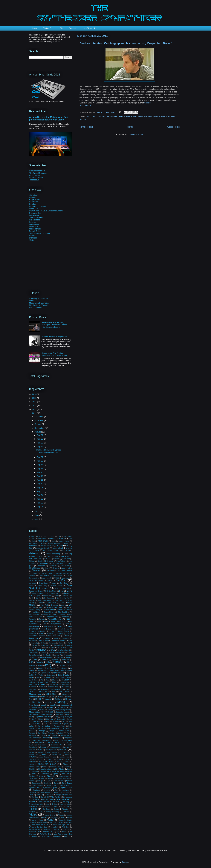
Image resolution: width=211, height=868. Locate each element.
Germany (60, 634)
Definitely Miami (51, 591)
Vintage (61, 815)
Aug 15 (40, 476)
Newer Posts (86, 127)
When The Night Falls (61, 825)
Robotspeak (65, 752)
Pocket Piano (64, 731)
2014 (35, 402)
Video (33, 814)
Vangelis (32, 812)
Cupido (49, 581)
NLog (56, 717)
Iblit (33, 648)
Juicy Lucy (33, 657)
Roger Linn (34, 755)
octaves (46, 721)
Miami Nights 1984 (57, 689)
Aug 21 (40, 457)
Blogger (125, 862)
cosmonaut (47, 578)
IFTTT (39, 647)
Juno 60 (69, 657)
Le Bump (63, 668)
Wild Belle (66, 827)
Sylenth (69, 781)
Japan (44, 653)
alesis (54, 541)
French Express (48, 629)
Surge (48, 781)
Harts (70, 641)
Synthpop (36, 790)
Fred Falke (48, 626)
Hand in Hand (44, 641)
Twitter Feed (49, 28)
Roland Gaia (57, 755)
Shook (32, 236)
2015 (35, 398)
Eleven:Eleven (49, 612)
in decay (52, 648)
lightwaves (58, 673)
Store (42, 778)
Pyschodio (39, 743)
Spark (55, 774)
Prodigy (42, 735)
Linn (68, 673)
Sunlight (40, 781)
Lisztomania (51, 675)
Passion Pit (57, 724)
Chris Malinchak (35, 568)
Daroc (31, 586)
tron (68, 806)
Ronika (67, 755)
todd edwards (65, 804)
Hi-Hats (43, 643)
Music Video (35, 712)
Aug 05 (40, 491)
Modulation (58, 699)
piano (31, 731)
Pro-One (32, 735)
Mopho (50, 707)
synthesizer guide (50, 788)
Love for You (65, 678)
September (40, 428)
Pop (68, 733)
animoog (69, 548)
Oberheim (36, 721)
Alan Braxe (43, 541)
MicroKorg (43, 691)
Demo (70, 591)
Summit (32, 781)
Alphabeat (34, 195)
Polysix (61, 733)
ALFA (43, 543)
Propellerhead (34, 738)
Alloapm (67, 543)
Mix (53, 696)
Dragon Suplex (51, 603)
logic (38, 678)
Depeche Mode (38, 593)
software (35, 772)
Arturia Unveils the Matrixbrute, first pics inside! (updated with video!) (49, 118)
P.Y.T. (47, 724)
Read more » (85, 105)
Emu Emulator (34, 614)
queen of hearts (52, 742)
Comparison (57, 576)
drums (63, 605)
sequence (33, 762)
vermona (66, 812)
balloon (41, 556)
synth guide (52, 786)
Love (56, 678)
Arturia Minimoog (53, 554)
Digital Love (47, 596)
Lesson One (42, 670)
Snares (70, 769)
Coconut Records (118, 116)
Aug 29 (40, 439)
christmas (56, 568)
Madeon (65, 680)
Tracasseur (34, 180)
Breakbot (44, 563)
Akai (33, 541)
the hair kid (45, 797)
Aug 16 (40, 472)
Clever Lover (47, 573)
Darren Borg (42, 586)
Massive (42, 687)
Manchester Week (37, 684)
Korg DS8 (62, 666)
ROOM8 (32, 757)
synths (47, 790)
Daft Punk (61, 580)
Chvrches (50, 571)
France (67, 624)
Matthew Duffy (53, 687)
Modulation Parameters (39, 303)
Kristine (32, 222)
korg (48, 665)
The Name (35, 800)
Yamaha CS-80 (34, 832)
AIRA (70, 539)
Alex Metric (33, 543)
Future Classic (64, 631)
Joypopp (67, 655)
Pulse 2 (57, 740)
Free (59, 626)
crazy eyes (66, 578)
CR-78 (57, 578)
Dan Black (34, 209)
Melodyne (44, 689)
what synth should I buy (41, 825)
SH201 (32, 764)
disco (57, 596)
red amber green (55, 747)
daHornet (32, 583)
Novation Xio (61, 719)
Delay (61, 591)
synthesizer (34, 788)
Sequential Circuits (46, 761)
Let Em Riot (54, 670)
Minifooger (66, 694)
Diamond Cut (35, 213)
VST (62, 818)
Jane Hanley (34, 653)
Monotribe (37, 702)
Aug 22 (40, 447)
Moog (61, 702)
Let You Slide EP (66, 670)
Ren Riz (32, 750)
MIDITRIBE (64, 691)
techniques (65, 790)
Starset (41, 776)
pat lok (67, 724)
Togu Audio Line (35, 806)
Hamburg (32, 641)
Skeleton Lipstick (56, 767)
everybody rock (52, 617)
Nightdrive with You (43, 717)
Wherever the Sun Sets (38, 827)
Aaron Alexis (42, 539)
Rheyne (32, 752)
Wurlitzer (47, 829)
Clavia (35, 573)
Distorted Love (67, 596)
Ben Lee (105, 116)
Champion (41, 566)
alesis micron (64, 541)
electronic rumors (65, 610)
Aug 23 (40, 443)
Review (63, 750)
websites (69, 822)
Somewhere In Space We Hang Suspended (57, 772)
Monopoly (69, 699)
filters (46, 621)
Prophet (45, 738)
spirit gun (66, 774)
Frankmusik (34, 215)
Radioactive (42, 745)
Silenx (45, 767)
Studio (49, 778)
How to (69, 643)
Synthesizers (67, 788)
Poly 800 (41, 733)
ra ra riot (66, 743)
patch (32, 726)
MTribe (50, 710)
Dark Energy (65, 583)
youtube (35, 836)
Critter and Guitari (36, 581)
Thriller (54, 804)
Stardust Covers (36, 178)
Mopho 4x (62, 707)
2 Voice (32, 536)
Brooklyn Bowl (58, 563)
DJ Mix (39, 598)
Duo (34, 607)
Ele (68, 607)
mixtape (61, 697)
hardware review (58, 640)
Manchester (65, 682)
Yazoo (64, 832)
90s (33, 539)
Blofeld (40, 561)
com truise (44, 575)
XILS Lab (66, 829)
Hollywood (52, 643)
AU (64, 554)
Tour (56, 806)
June (37, 515)
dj (32, 598)
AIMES (62, 538)
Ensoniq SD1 (47, 614)
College (32, 575)
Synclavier (47, 783)
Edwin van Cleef (55, 607)
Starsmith (33, 238)
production (53, 735)
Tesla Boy (58, 792)
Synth (56, 783)
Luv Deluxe (33, 680)
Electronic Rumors (37, 171)
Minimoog (33, 696)
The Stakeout (44, 802)
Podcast (32, 733)
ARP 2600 (66, 550)
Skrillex (67, 767)
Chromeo (37, 570)
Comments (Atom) (135, 135)
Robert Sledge (52, 752)
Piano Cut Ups (35, 307)
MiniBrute (51, 694)
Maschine (32, 687)
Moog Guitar (34, 705)
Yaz (58, 832)
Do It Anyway (49, 598)
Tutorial (33, 809)
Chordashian (53, 566)
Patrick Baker (35, 231)
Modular (48, 699)
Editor (41, 607)
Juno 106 (60, 657)
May (37, 519)
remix (67, 747)
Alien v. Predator (54, 543)
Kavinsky (39, 662)
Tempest (32, 792)
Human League (45, 645)
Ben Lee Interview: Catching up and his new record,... (49, 451)
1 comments (110, 112)
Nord (41, 719)
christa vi (46, 568)
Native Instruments (63, 712)
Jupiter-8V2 (65, 660)
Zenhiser (58, 836)
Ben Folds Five (35, 559)
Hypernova (68, 645)
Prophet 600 (36, 740)
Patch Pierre (35, 175)
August (38, 432)
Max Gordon (34, 689)
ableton (52, 538)
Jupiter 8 (55, 660)
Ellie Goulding (63, 612)
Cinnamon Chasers (37, 206)
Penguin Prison (60, 726)
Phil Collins (42, 729)
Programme (65, 735)
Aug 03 (40, 499)
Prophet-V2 (47, 740)
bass (56, 556)
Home (35, 28)
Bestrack (56, 559)
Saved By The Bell (36, 759)
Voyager (54, 818)
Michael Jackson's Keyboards (54, 337)
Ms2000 (42, 710)
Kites (40, 665)
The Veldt (56, 802)
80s (58, 536)
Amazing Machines (47, 546)
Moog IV (44, 705)
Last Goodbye (51, 668)
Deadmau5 (66, 589)
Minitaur (45, 696)
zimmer (67, 836)
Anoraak (33, 197)
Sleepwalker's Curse (45, 769)
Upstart (56, 809)
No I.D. (34, 719)
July (37, 511)
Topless (47, 806)
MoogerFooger (37, 707)
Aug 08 (40, 487)
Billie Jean (66, 559)
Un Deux (47, 809)
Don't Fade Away (45, 600)
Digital (38, 596)
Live (31, 677)
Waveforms (43, 822)
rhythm (41, 752)
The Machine (56, 797)
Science (50, 759)
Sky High (32, 769)
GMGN (66, 636)
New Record (47, 714)
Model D (38, 699)
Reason (43, 747)
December (39, 417)
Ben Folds (96, 116)
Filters (32, 301)
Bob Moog (49, 561)
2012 (35, 409)
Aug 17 (40, 469)
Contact (72, 28)
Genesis (50, 634)
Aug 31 (40, 435)
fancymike (33, 619)
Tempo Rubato (45, 792)
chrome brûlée (67, 568)
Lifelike (34, 673)
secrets (59, 759)
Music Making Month (63, 710)
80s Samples (68, 536)
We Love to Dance (57, 822)
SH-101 (67, 762)
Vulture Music (38, 820)
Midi (54, 691)
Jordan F (58, 655)
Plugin (52, 731)
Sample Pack (65, 757)
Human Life (58, 645)
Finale (53, 621)
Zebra (49, 836)
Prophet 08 (57, 738)
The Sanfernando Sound (40, 233)
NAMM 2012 (48, 712)
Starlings (32, 776)
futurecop (32, 634)
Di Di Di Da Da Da (54, 593)
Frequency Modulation (37, 631)
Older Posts (174, 127)
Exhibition (66, 617)
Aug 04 (40, 495)
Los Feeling (47, 678)
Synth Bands (67, 783)
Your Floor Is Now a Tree (63, 834)
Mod (31, 699)
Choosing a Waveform (39, 298)
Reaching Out (57, 745)
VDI (40, 812)
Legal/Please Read (90, 28)
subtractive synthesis (62, 778)
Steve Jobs (33, 778)
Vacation (66, 809)
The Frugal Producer (38, 173)
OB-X (70, 719)
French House (64, 629)
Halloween (66, 638)
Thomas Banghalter (36, 804)
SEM (67, 759)
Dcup (56, 589)
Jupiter (35, 660)
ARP (57, 550)
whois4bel (54, 827)
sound (34, 774)
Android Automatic (43, 548)
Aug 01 (40, 507)
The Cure (35, 797)
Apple (50, 550)
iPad (53, 650)
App (44, 550)
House (61, 643)
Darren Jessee (57, 586)
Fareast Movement (55, 619)
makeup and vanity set (38, 682)
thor (47, 804)
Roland (45, 755)
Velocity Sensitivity (52, 812)
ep (55, 614)
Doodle (40, 603)
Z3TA (43, 836)
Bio (62, 28)
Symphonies (36, 783)
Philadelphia (54, 728)
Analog (60, 546)
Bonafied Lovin (62, 561)
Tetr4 (68, 792)
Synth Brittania (38, 786)
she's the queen (47, 764)
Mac (48, 680)
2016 (35, 394)
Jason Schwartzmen (161, 116)
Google (56, 638)
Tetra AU (40, 795)
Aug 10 (40, 484)
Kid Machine (35, 220)
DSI (70, 605)
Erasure (62, 614)
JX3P (31, 662)
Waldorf (51, 820)
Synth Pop (64, 785)
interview (148, 116)
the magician (68, 797)
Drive (62, 603)
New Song (60, 715)
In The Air (61, 648)
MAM (54, 682)
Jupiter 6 (45, 660)
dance (54, 583)
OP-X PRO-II (37, 724)
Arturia (34, 553)
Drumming (55, 605)
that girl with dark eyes (64, 795)
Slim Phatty (60, 769)
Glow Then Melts (54, 636)
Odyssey (55, 721)
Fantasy (42, 619)
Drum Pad (44, 605)
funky (52, 631)
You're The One (45, 834)
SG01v (59, 762)
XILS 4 (56, 829)
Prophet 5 (68, 738)
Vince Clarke (50, 815)
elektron (36, 612)
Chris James (65, 566)
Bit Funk (32, 561)
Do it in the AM (63, 598)
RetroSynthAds (51, 750)
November (39, 420)
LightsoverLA (45, 673)
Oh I (64, 721)
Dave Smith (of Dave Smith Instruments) (47, 211)
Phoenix (66, 728)
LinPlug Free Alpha (36, 675)
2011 (89, 116)
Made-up (56, 680)
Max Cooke (34, 227)
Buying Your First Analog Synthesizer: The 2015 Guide (54, 354)
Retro (40, 750)
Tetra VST (49, 795)
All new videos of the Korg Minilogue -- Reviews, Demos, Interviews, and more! (54, 325)
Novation (50, 719)
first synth (62, 621)
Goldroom (33, 638)
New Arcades (34, 715)
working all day (35, 829)
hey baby (35, 643)
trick (62, 806)
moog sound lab (67, 705)
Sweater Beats (58, 781)
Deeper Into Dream (135, 116)
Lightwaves (34, 224)
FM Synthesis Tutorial (39, 305)
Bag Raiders (35, 199)
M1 (42, 680)
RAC (31, 745)
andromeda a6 (58, 548)
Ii (45, 648)
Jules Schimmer (36, 218)
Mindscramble (35, 229)
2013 (35, 406)
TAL (56, 790)
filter (40, 621)
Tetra (31, 795)
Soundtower (45, 774)
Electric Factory (35, 610)
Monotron (49, 702)
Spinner (148, 103)
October (38, 424)
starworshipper (64, 776)
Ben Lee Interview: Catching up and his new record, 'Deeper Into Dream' (126, 43)
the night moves (48, 800)
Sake (55, 757)
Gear (41, 633)
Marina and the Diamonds (60, 685)
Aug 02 (40, 503)
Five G (44, 624)
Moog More (54, 705)
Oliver (70, 721)
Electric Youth (48, 610)
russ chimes (44, 757)
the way (66, 802)
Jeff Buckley (47, 655)
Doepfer (32, 600)
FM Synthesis (56, 624)
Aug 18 (40, 465)
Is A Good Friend (64, 650)
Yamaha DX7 (48, 832)
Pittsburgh (41, 731)
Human (35, 645)
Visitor (32, 240)
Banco (49, 556)
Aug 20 (40, 461)
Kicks (48, 662)
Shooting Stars (34, 767)
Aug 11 (40, 480)
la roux (41, 668)
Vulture (70, 818)
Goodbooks (46, 638)
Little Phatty (64, 675)
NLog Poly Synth (66, 717)
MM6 (68, 697)
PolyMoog (51, 733)
